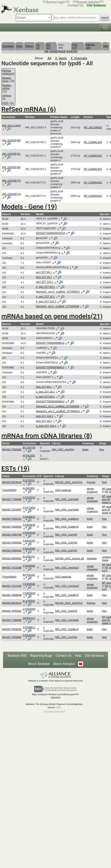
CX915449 (29, 533)
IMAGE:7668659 (12, 527)
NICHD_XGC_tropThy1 (69, 482)
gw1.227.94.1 (44, 272)
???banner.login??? (56, 2)
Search (105, 18)
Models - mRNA (7, 87)
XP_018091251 (93, 169)
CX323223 (29, 497)
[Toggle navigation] (105, 27)
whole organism (92, 490)
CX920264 (29, 635)
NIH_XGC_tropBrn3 (67, 519)
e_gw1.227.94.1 (45, 287)
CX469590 (29, 584)
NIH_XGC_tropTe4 (63, 449)
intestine (92, 558)
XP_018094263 (93, 196)
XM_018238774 (11, 194)
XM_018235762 (11, 167)
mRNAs (7, 96)
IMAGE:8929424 (12, 482)
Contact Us (64, 656)
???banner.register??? (88, 2)
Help (78, 656)
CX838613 (29, 517)
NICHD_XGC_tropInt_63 (70, 558)
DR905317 (29, 618)
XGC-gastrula (63, 490)
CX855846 (29, 525)
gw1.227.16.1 (44, 277)
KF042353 (29, 456)
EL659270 (29, 557)
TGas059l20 (9, 490)
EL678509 (29, 601)
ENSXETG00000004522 (50, 233)
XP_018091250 (93, 156)
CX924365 (29, 609)
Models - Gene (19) (29, 207)
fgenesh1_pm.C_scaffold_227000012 (58, 292)
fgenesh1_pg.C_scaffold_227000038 (58, 307)
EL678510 (29, 480)
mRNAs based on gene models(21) (52, 316)
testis (85, 449)
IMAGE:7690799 (12, 535)
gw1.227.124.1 (45, 282)
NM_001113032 (11, 126)
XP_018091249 (93, 142)
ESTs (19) (15, 468)
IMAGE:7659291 (12, 519)
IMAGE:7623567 (12, 510)
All (49, 58)
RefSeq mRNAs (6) (29, 109)
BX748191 (29, 575)
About (64, 664)
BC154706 (29, 448)
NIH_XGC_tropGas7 (67, 568)
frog (101, 449)
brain (90, 519)
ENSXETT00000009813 (50, 343)
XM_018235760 (11, 140)
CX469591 (29, 566)
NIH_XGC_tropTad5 (67, 499)
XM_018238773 (11, 181)
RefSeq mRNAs (7, 72)
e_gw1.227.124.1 (46, 302)
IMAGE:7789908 (12, 499)
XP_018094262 (93, 182)
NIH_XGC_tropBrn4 (67, 527)
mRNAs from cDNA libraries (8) (47, 436)
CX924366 (29, 549)
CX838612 (29, 627)
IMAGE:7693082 (12, 449)
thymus (91, 482)
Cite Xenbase (94, 656)
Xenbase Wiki (17, 656)
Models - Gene (7, 80)
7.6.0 (58, 707)
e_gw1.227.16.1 (45, 297)
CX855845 (29, 593)
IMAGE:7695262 (12, 551)
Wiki (106, 46)
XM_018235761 (11, 154)
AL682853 (29, 488)
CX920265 (29, 541)
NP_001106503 (93, 127)
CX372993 (29, 508)
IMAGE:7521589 (12, 568)
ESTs (5, 103)
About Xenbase (39, 664)
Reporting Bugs (41, 656)
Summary (8, 46)
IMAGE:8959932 (12, 558)
